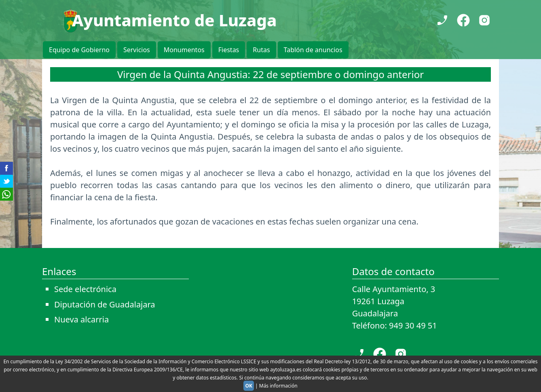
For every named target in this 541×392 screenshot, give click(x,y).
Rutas (261, 50)
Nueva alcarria (81, 319)
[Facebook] (463, 20)
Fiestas (229, 50)
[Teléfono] (442, 20)
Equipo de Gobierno (79, 50)
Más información (278, 386)
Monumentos (184, 50)
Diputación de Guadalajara (105, 304)
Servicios (137, 50)
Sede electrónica (85, 289)
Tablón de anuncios (313, 50)
